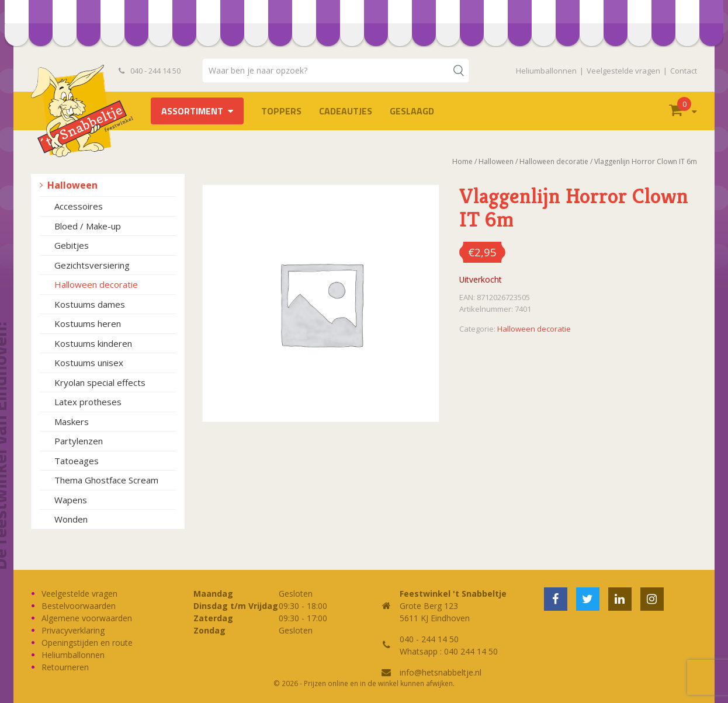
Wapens (71, 500)
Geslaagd (412, 111)
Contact (684, 71)
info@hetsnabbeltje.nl (441, 672)
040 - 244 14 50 (150, 71)
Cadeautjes (346, 111)
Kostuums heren (88, 323)
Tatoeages (77, 461)
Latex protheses (88, 402)
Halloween (72, 185)
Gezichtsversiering (92, 265)
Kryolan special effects (100, 382)
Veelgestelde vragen (623, 71)
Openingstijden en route (87, 643)
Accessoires (79, 206)
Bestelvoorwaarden (79, 606)
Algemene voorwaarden (87, 618)
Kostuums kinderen (93, 343)
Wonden (71, 519)
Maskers (72, 422)
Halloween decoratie (96, 284)
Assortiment (192, 111)
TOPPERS (281, 111)
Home (462, 161)
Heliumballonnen (546, 71)
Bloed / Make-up (88, 226)
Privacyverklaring (73, 630)
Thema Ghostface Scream (106, 480)
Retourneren (65, 667)
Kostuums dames (90, 304)
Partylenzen (79, 441)
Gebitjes (72, 245)
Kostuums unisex (89, 363)
